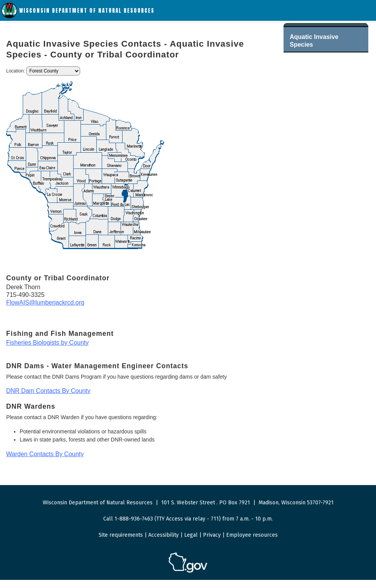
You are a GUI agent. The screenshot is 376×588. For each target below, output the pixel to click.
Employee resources (252, 535)
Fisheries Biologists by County (47, 343)
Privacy (212, 535)
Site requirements (121, 535)
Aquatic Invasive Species (314, 41)
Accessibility (164, 535)
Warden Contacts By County (45, 454)
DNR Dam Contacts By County (48, 391)
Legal (191, 535)
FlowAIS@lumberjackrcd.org (45, 302)
